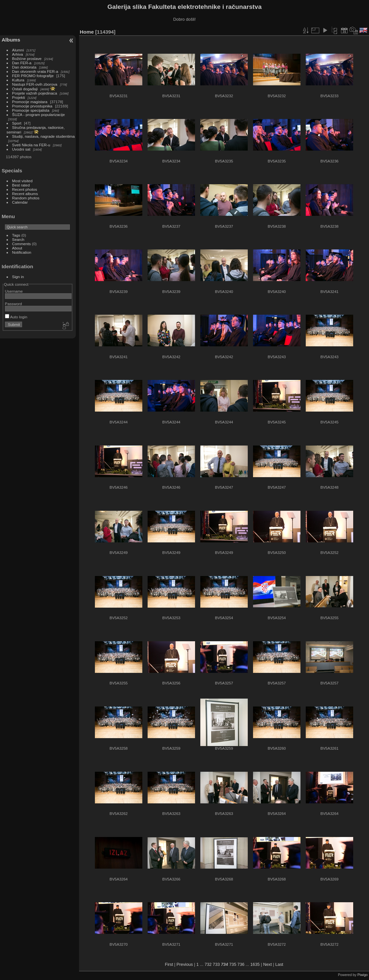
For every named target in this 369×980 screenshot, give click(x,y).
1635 (255, 964)
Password (14, 304)
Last (279, 964)
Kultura (18, 80)
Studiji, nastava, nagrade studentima (43, 136)
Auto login (16, 317)
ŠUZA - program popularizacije (39, 115)
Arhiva (18, 54)
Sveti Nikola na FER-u (31, 145)
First (169, 964)
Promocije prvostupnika (32, 106)
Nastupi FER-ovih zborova (35, 84)
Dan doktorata (24, 67)
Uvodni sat (21, 149)
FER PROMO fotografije (33, 76)
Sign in (18, 277)
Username (14, 291)
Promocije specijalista (31, 110)
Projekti (19, 97)
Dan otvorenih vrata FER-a (35, 71)
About (17, 248)
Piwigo (363, 975)
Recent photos (25, 189)
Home (87, 32)
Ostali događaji (25, 89)
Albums (11, 40)
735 (233, 964)
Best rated (21, 185)
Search (18, 239)
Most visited (22, 181)
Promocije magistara (30, 102)
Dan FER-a (22, 63)
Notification (22, 252)
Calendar (20, 202)
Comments (22, 244)
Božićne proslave (27, 58)
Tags (16, 235)
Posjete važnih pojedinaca (35, 93)
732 (208, 964)
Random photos (26, 198)
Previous (185, 964)
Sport (17, 123)
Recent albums (25, 194)
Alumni (18, 50)
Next (268, 964)
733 (216, 964)
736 (241, 964)
